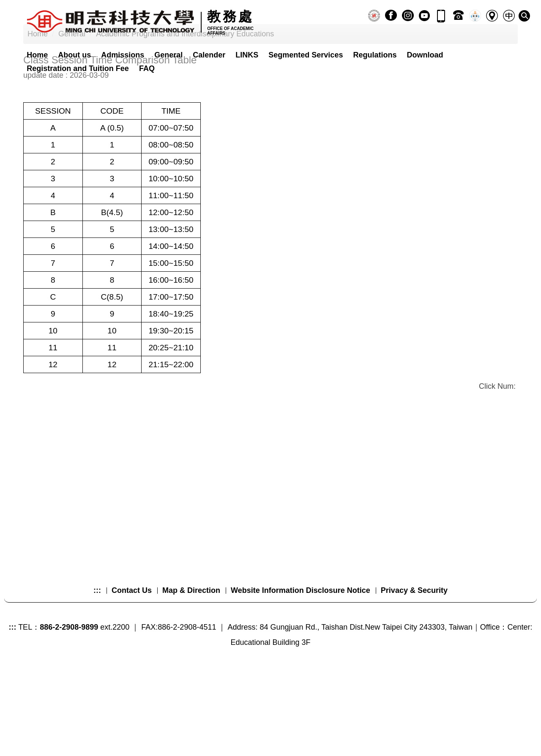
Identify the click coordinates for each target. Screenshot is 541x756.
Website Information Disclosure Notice (301, 673)
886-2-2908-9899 (69, 710)
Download (425, 55)
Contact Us (132, 673)
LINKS (247, 55)
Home (37, 55)
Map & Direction (191, 673)
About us (74, 55)
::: (97, 673)
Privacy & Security (414, 673)
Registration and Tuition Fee (78, 68)
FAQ (147, 68)
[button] (524, 16)
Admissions (123, 55)
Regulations (375, 55)
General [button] (168, 55)
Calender (209, 55)
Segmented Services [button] (306, 55)
